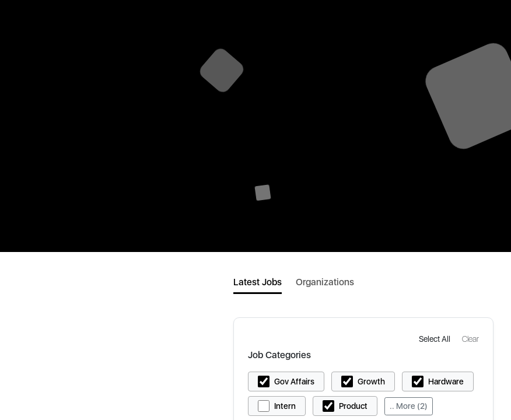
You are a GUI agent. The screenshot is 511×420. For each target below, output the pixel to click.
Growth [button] (371, 381)
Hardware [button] (446, 381)
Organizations (325, 282)
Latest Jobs (258, 282)
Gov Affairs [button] (294, 381)
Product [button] (353, 406)
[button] (436, 339)
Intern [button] (285, 406)
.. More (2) (409, 406)
